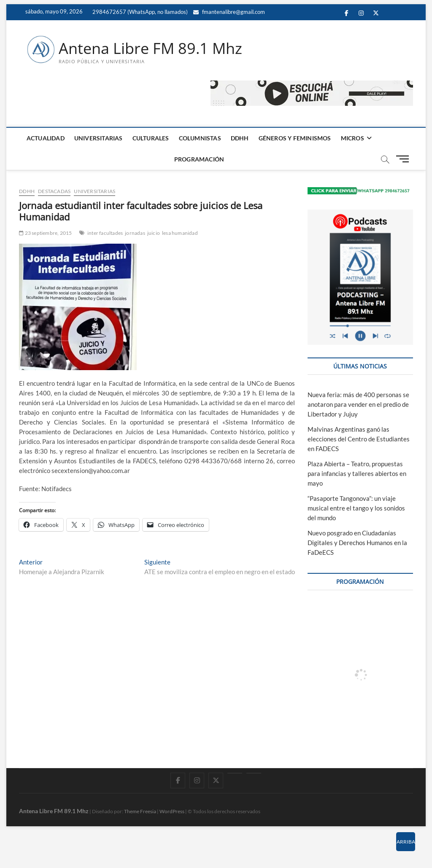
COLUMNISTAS (200, 138)
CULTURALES (151, 138)
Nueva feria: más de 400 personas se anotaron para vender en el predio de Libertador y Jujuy (358, 405)
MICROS (352, 138)
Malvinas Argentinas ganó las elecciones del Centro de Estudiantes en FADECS (359, 439)
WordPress (172, 811)
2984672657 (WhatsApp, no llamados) (139, 12)
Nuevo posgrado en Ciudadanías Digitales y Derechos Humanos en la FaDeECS (357, 543)
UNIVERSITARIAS (99, 138)
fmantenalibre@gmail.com (229, 12)
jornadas (135, 233)
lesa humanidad (180, 233)
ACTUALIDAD (46, 138)
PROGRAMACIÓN (199, 159)
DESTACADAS (54, 191)
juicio (154, 233)
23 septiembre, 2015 (45, 233)
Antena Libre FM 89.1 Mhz (150, 48)
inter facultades (105, 233)
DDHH (240, 138)
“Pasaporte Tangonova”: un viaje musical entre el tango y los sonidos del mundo (356, 508)
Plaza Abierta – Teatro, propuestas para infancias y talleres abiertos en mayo (357, 474)
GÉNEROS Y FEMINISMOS (295, 138)
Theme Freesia (140, 811)
